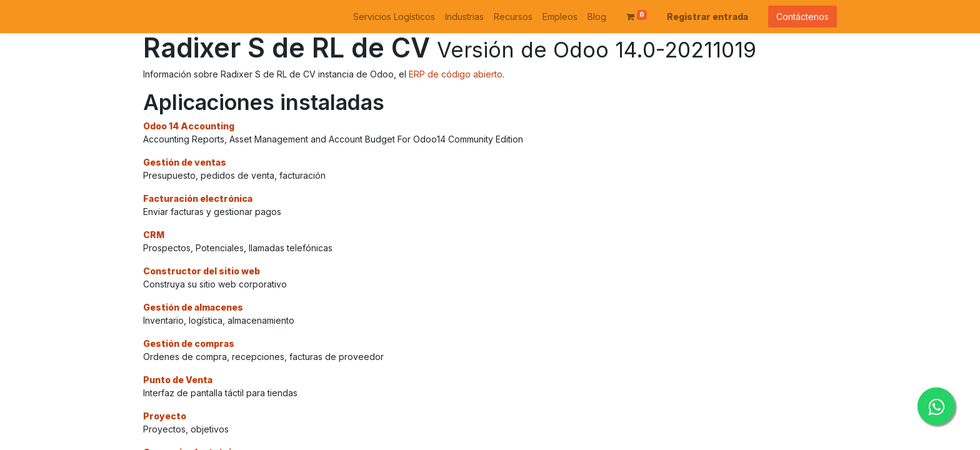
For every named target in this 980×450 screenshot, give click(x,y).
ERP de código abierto (456, 74)
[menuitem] (394, 17)
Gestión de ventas (185, 162)
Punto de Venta (178, 380)
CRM (154, 235)
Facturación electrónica (198, 198)
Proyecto (165, 416)
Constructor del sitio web (202, 271)
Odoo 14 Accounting (189, 126)
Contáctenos (802, 17)
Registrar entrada (707, 17)
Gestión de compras (189, 343)
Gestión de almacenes (193, 307)
